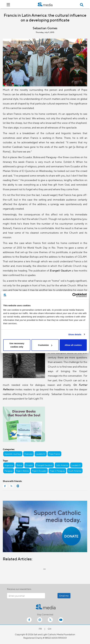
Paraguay (9, 471)
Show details (75, 334)
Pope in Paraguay (57, 471)
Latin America (62, 465)
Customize (45, 345)
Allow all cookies (73, 345)
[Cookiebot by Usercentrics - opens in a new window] (74, 295)
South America (75, 471)
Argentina (9, 465)
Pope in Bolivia (22, 471)
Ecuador (29, 465)
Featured (28, 454)
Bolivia (19, 465)
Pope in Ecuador (39, 471)
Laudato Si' (41, 454)
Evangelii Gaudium (44, 465)
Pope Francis (54, 454)
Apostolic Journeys (13, 454)
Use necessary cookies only (17, 345)
